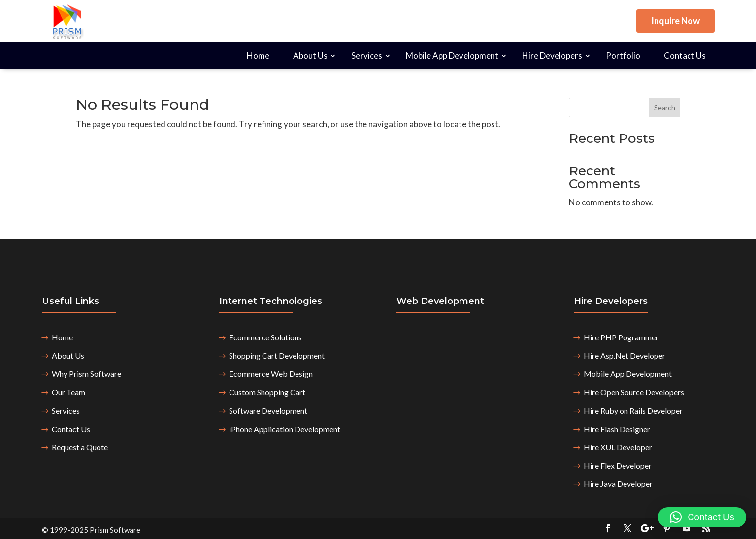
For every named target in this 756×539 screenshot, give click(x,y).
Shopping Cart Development (277, 355)
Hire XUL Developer (618, 447)
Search (665, 108)
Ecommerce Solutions (265, 337)
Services (367, 55)
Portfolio (623, 55)
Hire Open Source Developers (634, 392)
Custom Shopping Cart (267, 392)
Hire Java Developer (618, 484)
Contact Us (685, 55)
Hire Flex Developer (618, 465)
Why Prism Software (86, 374)
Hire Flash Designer (617, 429)
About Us (310, 55)
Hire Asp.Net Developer (625, 355)
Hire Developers (552, 55)
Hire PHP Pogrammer (621, 337)
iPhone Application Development (285, 429)
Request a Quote (80, 447)
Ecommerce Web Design (271, 374)
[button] (702, 517)
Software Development (268, 411)
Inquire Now (675, 21)
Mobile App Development (452, 55)
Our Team (68, 392)
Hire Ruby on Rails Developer (633, 411)
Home (258, 55)
